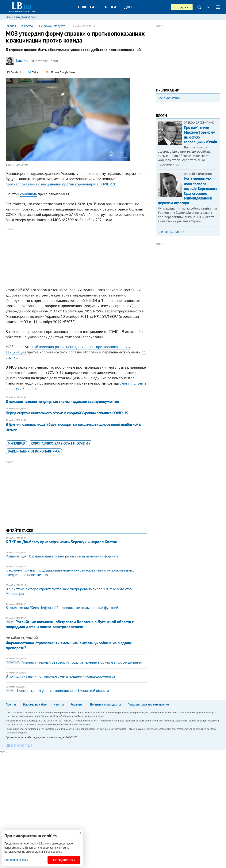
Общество (26, 26)
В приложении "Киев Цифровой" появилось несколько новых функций (62, 608)
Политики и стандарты (105, 704)
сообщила (29, 194)
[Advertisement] (77, 258)
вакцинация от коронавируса (34, 451)
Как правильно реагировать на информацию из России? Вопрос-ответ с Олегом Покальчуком (187, 144)
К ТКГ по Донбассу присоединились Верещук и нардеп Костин (61, 542)
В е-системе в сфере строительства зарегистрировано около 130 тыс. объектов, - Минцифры (70, 591)
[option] (188, 133)
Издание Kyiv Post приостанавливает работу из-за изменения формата (62, 556)
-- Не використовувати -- (53, 26)
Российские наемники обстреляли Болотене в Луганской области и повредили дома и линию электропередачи (70, 624)
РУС (209, 7)
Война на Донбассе (21, 17)
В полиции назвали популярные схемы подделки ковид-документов (62, 402)
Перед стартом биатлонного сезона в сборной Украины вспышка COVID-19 (67, 413)
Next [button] (218, 135)
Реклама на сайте (35, 704)
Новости (88, 7)
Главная (11, 26)
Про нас (11, 704)
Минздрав (16, 443)
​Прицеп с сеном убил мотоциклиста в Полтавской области (57, 691)
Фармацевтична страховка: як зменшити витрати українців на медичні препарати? (69, 645)
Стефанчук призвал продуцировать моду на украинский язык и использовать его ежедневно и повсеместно (70, 572)
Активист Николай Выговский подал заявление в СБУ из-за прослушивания (74, 662)
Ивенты (59, 704)
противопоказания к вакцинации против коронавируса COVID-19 (60, 184)
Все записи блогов (171, 280)
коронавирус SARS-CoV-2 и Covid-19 (61, 443)
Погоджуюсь (64, 860)
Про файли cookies (16, 860)
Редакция (77, 704)
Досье (130, 7)
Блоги (111, 7)
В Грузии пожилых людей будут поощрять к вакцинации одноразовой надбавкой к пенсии (73, 427)
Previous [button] (158, 135)
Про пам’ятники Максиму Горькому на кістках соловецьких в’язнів (200, 183)
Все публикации (169, 98)
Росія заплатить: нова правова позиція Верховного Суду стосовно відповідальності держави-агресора (188, 239)
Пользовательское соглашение (148, 704)
